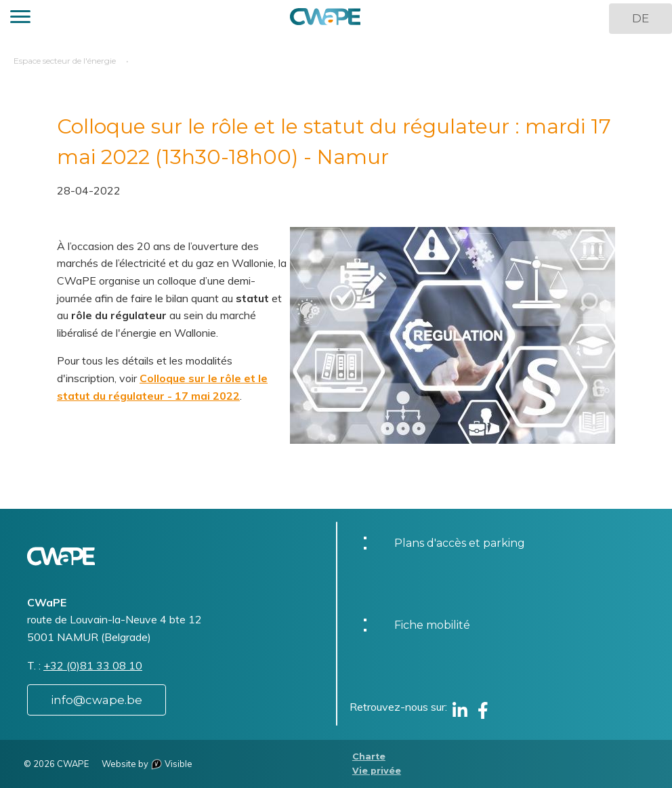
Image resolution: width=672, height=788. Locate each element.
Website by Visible (147, 764)
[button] (20, 19)
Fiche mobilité (432, 625)
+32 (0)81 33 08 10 (93, 665)
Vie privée (377, 771)
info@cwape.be (97, 700)
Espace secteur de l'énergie (65, 61)
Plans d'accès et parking (460, 543)
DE (640, 18)
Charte (369, 756)
